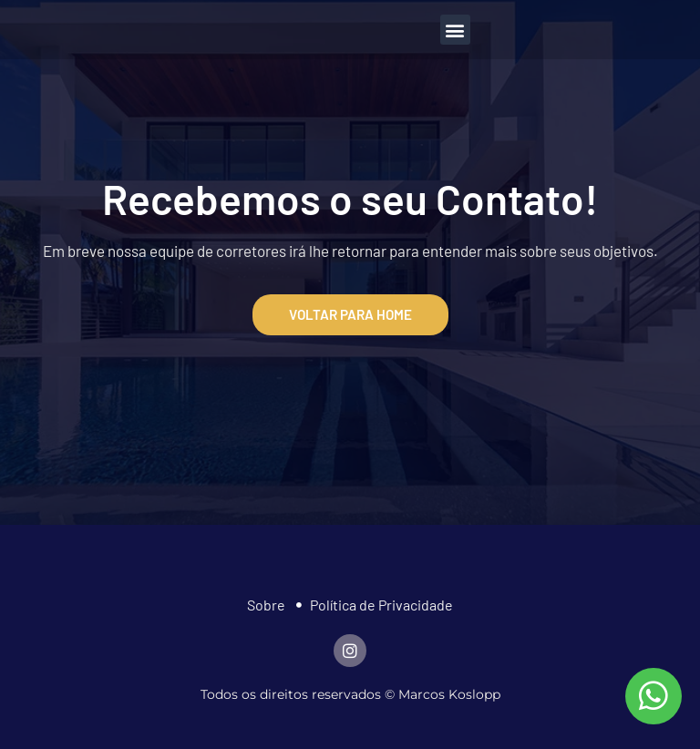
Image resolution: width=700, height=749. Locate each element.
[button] (455, 30)
